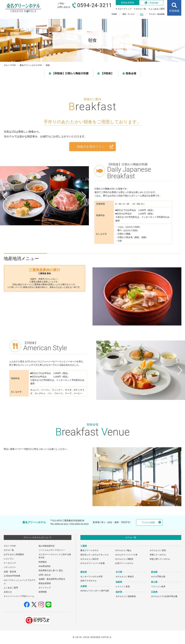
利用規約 (43, 562)
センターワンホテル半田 (91, 577)
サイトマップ (45, 588)
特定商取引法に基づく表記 (51, 571)
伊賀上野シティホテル (160, 559)
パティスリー (10, 567)
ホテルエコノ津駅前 (124, 559)
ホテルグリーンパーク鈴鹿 (92, 563)
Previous (4, 202)
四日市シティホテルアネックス (95, 555)
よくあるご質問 (11, 588)
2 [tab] (44, 220)
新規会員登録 (45, 583)
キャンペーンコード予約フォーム (19, 596)
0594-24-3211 (62, 524)
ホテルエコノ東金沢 (125, 577)
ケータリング (10, 563)
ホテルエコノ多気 (158, 550)
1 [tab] (37, 220)
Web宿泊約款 (45, 566)
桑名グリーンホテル (89, 550)
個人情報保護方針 (47, 546)
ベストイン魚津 (158, 587)
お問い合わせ (45, 575)
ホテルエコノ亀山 (123, 550)
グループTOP (10, 65)
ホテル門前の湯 (158, 577)
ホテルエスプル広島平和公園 (164, 596)
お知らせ (8, 592)
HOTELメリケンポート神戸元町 (95, 591)
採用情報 (43, 592)
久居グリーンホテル (124, 563)
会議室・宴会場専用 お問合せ (52, 579)
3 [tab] (51, 220)
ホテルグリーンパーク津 (126, 555)
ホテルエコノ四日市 (89, 559)
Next (85, 202)
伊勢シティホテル (158, 555)
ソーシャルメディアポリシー (52, 550)
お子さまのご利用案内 (14, 554)
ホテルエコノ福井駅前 (126, 596)
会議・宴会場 (10, 572)
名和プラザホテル (88, 581)
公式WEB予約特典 (12, 576)
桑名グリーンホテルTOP (31, 65)
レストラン (9, 559)
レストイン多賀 (123, 587)
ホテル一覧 (9, 550)
